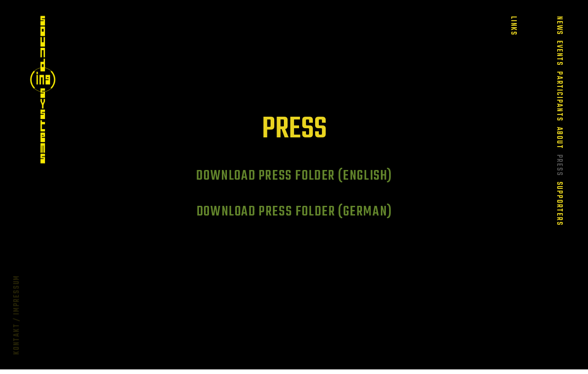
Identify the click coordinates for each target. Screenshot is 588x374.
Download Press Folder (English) (294, 176)
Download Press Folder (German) (294, 212)
